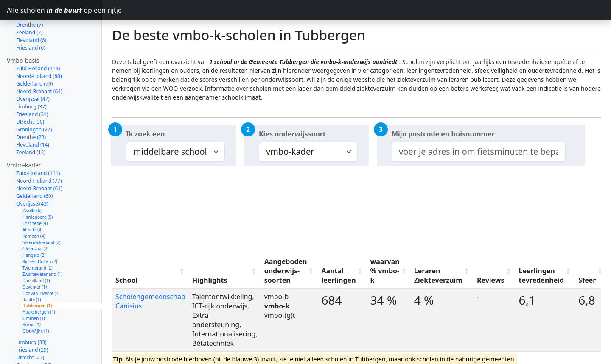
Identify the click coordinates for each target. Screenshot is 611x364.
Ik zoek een (145, 134)
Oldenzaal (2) (35, 219)
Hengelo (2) (34, 225)
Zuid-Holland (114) (38, 38)
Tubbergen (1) (38, 275)
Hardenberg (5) (38, 187)
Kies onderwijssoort (292, 134)
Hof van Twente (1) (41, 263)
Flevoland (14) (33, 115)
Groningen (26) (34, 335)
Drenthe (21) (31, 343)
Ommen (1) (34, 288)
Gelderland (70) (34, 54)
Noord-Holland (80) (39, 46)
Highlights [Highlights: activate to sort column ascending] (210, 280)
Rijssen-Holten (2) (40, 231)
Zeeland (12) (31, 122)
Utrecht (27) (30, 327)
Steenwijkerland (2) (42, 212)
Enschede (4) (35, 193)
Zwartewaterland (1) (42, 244)
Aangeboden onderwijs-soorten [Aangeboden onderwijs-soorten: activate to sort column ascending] (286, 271)
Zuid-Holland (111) (38, 143)
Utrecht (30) (30, 92)
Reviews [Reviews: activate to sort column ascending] (491, 280)
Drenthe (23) (31, 107)
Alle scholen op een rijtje (54, 10)
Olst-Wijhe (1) (36, 301)
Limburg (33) (31, 312)
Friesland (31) (32, 84)
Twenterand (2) (37, 238)
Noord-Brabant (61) (39, 158)
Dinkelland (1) (36, 250)
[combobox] (479, 152)
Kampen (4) (34, 206)
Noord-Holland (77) (39, 151)
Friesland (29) (32, 320)
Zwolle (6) (32, 181)
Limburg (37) (31, 76)
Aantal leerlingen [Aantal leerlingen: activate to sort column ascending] (339, 275)
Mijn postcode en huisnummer (443, 134)
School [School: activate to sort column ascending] (126, 280)
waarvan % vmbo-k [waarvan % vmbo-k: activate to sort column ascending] (385, 271)
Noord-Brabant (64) (39, 61)
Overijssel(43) (32, 174)
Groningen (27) (34, 99)
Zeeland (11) (31, 358)
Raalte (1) (32, 270)
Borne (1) (32, 295)
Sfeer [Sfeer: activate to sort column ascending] (587, 280)
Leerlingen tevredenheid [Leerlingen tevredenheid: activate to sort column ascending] (542, 275)
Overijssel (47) (33, 69)
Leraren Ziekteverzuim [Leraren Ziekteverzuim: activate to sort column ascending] (438, 275)
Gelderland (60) (34, 166)
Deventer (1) (35, 257)
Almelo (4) (32, 200)
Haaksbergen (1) (39, 282)
